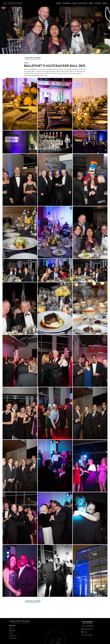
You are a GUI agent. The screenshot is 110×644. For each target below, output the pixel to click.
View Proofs (87, 622)
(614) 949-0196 (90, 626)
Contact (98, 3)
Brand (59, 3)
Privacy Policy (13, 638)
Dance (75, 3)
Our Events (83, 3)
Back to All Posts (33, 58)
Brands (86, 629)
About (91, 3)
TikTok (86, 632)
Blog (105, 3)
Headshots (67, 3)
